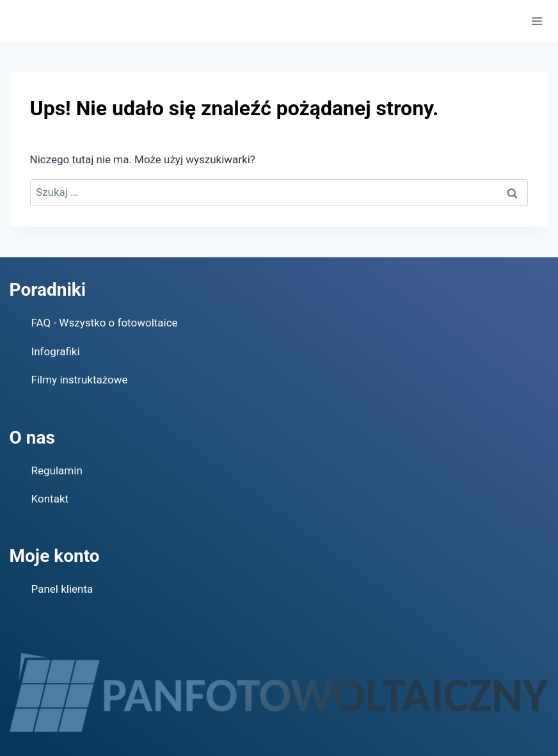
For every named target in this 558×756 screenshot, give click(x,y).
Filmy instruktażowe (80, 380)
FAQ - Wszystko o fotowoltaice (105, 323)
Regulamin (57, 470)
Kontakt (50, 499)
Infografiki (56, 351)
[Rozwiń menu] (537, 21)
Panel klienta (62, 589)
